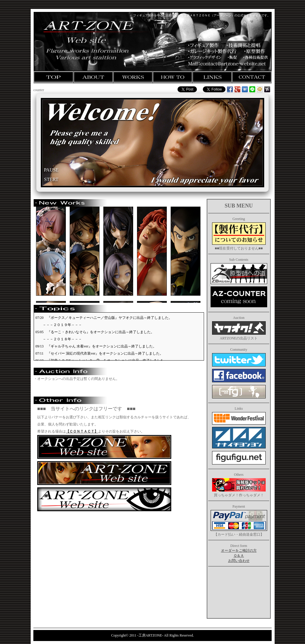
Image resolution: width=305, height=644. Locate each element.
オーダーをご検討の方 (239, 551)
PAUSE (51, 170)
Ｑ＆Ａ (239, 556)
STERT (51, 179)
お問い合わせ (239, 561)
